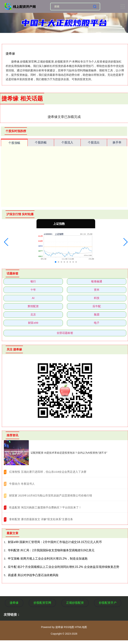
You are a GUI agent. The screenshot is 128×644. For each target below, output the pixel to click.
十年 (33, 290)
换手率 (117, 142)
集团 (97, 314)
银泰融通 (97, 281)
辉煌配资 (33, 306)
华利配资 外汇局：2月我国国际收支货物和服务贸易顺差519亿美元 (51, 550)
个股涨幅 (14, 143)
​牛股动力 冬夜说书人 (22, 484)
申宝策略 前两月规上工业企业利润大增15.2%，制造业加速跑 (48, 559)
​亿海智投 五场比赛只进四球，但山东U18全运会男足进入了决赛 (48, 472)
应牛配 (97, 306)
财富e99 (33, 323)
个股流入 (67, 142)
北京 (33, 314)
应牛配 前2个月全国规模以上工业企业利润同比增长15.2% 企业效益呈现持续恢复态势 (64, 567)
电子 (97, 323)
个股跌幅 (41, 142)
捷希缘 (14, 603)
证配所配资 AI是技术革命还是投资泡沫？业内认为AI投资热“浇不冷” (69, 453)
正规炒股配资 (75, 603)
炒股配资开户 (108, 603)
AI (33, 298)
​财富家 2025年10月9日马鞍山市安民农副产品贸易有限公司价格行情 (51, 495)
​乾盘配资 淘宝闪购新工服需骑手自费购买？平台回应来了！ (45, 507)
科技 (97, 298)
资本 (97, 290)
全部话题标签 (65, 333)
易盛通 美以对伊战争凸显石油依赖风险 (33, 575)
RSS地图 (69, 627)
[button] (6, 242)
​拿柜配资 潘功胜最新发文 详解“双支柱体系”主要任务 (41, 519)
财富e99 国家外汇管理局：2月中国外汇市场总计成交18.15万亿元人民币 (55, 542)
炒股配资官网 (42, 603)
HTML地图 (81, 627)
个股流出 (94, 142)
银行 (33, 281)
